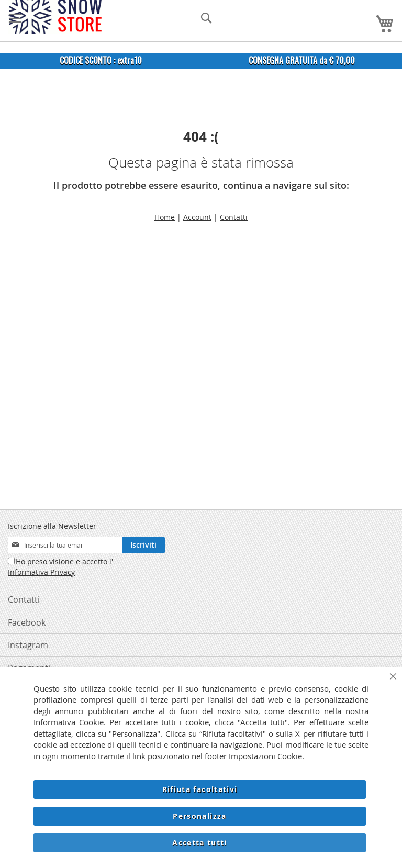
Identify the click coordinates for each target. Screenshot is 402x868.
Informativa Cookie (69, 722)
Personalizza (199, 816)
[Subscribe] (143, 545)
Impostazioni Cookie (265, 756)
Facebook (27, 622)
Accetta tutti (200, 843)
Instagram (28, 645)
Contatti (234, 217)
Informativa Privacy (41, 572)
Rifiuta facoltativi (200, 789)
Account (197, 217)
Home (165, 217)
